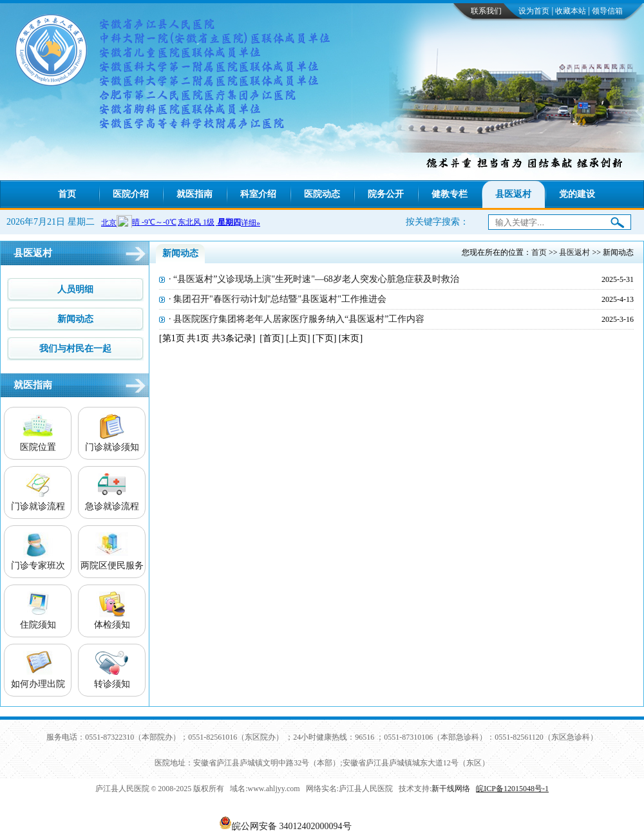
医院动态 (322, 194)
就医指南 (194, 194)
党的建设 (577, 194)
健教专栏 (450, 194)
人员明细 (75, 289)
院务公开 (386, 194)
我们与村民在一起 (75, 349)
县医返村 (513, 194)
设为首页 (534, 11)
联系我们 (486, 11)
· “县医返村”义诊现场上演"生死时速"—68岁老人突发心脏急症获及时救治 (314, 279)
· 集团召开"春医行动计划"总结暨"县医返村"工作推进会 (278, 299)
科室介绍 (258, 194)
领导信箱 (607, 11)
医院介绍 (131, 194)
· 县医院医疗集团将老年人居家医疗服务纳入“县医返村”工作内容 (297, 319)
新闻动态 (75, 319)
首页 (67, 194)
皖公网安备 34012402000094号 (292, 826)
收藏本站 (571, 11)
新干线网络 (451, 789)
